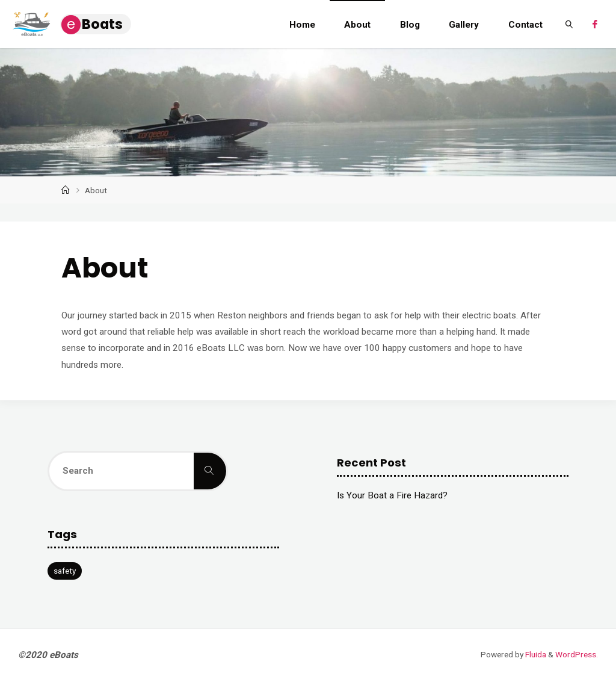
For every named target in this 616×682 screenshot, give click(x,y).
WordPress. (577, 655)
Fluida (535, 655)
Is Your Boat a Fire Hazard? (392, 496)
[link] (569, 24)
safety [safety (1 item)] (65, 571)
